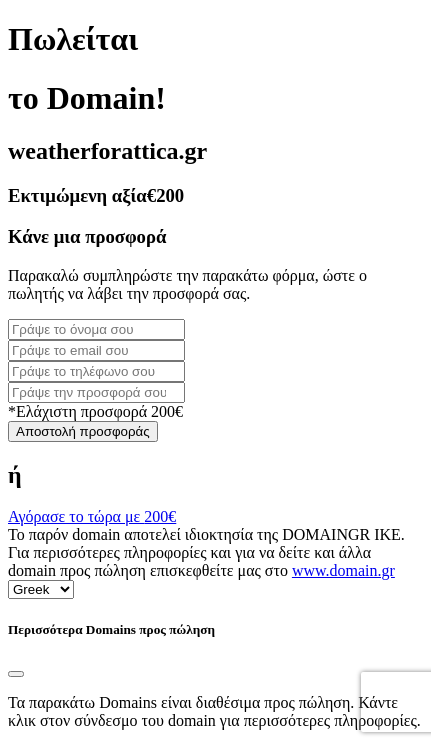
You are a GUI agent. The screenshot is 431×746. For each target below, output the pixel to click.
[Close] (16, 674)
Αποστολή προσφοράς (83, 431)
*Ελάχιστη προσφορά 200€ (95, 411)
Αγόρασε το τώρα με (92, 516)
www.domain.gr (343, 570)
